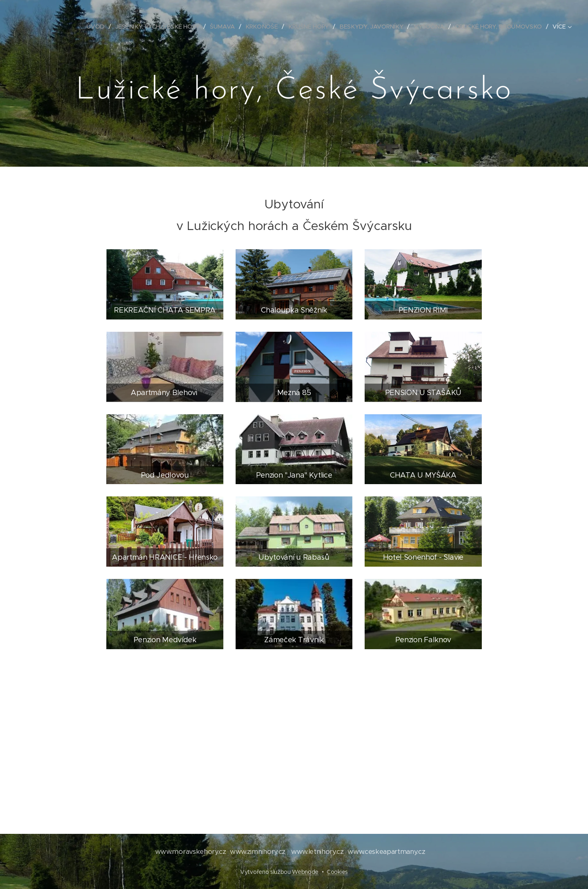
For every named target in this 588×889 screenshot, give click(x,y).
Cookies (337, 872)
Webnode (305, 872)
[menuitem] (103, 27)
